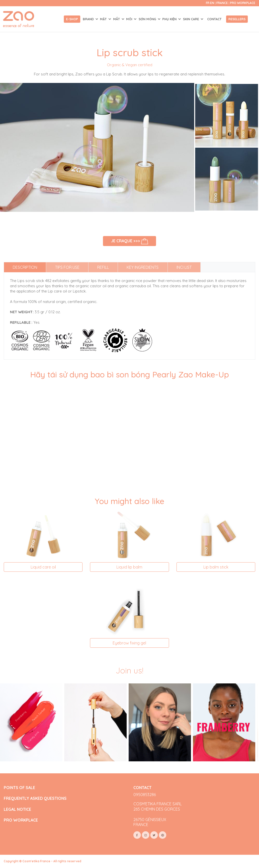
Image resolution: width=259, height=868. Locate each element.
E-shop (72, 19)
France (222, 3)
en (212, 3)
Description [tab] (25, 267)
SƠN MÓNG (148, 19)
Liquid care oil (43, 567)
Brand (89, 19)
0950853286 (145, 795)
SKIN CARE (191, 19)
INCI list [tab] (184, 267)
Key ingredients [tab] (143, 267)
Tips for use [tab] (67, 267)
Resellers (237, 19)
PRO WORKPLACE (21, 820)
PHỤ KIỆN (170, 19)
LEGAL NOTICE (17, 809)
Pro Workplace (243, 3)
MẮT (117, 19)
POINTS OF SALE (19, 788)
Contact (214, 19)
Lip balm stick (216, 567)
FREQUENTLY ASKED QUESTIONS (35, 798)
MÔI (130, 19)
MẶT (104, 19)
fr (208, 3)
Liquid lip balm (129, 567)
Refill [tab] (103, 267)
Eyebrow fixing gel (129, 643)
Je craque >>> (129, 241)
